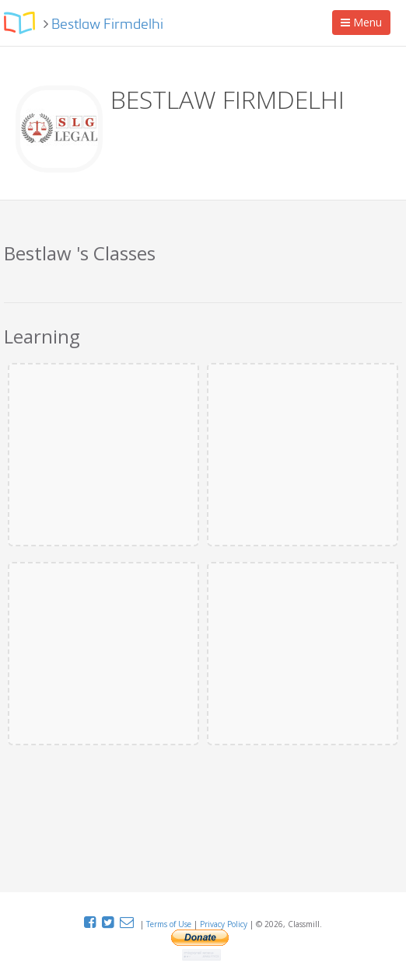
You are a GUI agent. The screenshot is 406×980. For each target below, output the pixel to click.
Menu (365, 24)
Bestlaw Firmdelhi (107, 24)
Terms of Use (170, 924)
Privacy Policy (225, 924)
